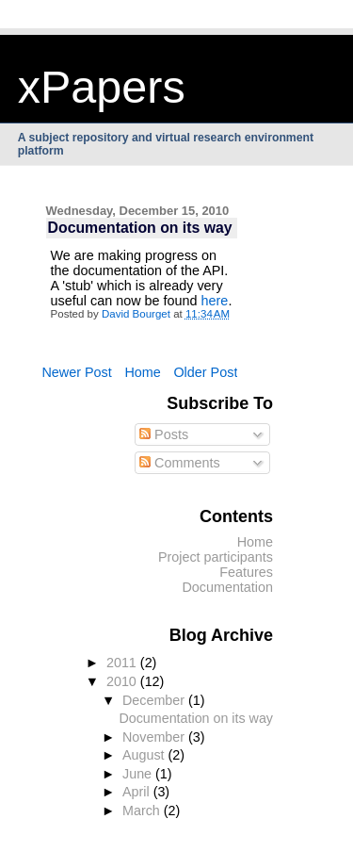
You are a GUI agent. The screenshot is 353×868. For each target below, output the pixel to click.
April (138, 792)
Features (246, 572)
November (155, 737)
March (143, 811)
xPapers (102, 87)
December (155, 700)
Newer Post (76, 372)
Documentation (227, 587)
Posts (164, 434)
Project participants (216, 557)
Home (142, 372)
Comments (180, 463)
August (145, 755)
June (139, 774)
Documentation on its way (196, 718)
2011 (123, 663)
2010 (123, 681)
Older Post (205, 372)
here (215, 301)
